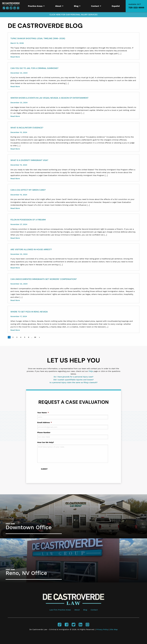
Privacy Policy (103, 629)
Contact (94, 610)
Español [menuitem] (116, 6)
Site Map (114, 629)
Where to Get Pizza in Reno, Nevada (29, 312)
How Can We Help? (46, 442)
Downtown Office (29, 527)
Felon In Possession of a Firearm (28, 220)
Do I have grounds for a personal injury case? (73, 377)
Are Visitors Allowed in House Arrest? (31, 249)
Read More (15, 57)
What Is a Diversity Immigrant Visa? (29, 160)
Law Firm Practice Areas (60, 610)
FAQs (91, 371)
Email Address (45, 422)
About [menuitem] (58, 6)
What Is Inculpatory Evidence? (27, 128)
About (77, 610)
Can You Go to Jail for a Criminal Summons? (34, 68)
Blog (85, 610)
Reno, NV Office (26, 573)
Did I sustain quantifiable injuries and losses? (73, 380)
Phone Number (44, 432)
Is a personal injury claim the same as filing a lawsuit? (73, 382)
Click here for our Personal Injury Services (73, 15)
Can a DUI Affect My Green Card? (28, 190)
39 (35, 337)
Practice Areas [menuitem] (35, 6)
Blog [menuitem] (76, 6)
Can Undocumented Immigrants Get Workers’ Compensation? (44, 279)
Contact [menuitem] (95, 6)
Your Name (43, 413)
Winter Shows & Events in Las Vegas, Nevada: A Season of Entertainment (49, 98)
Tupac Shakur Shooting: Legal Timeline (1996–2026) (38, 38)
